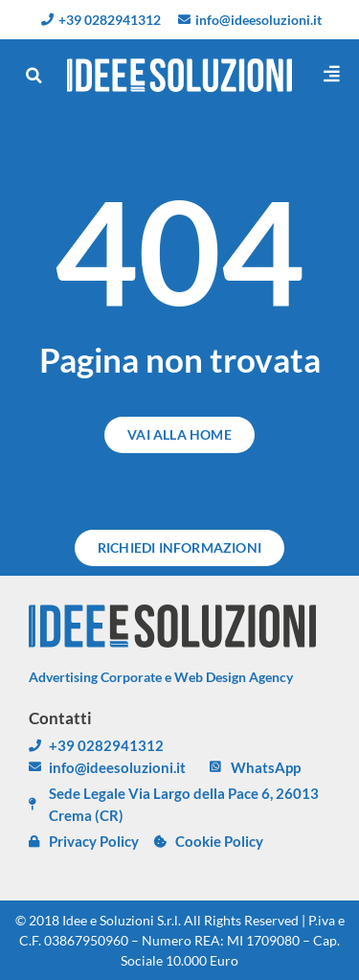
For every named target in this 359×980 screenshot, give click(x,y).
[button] (34, 76)
